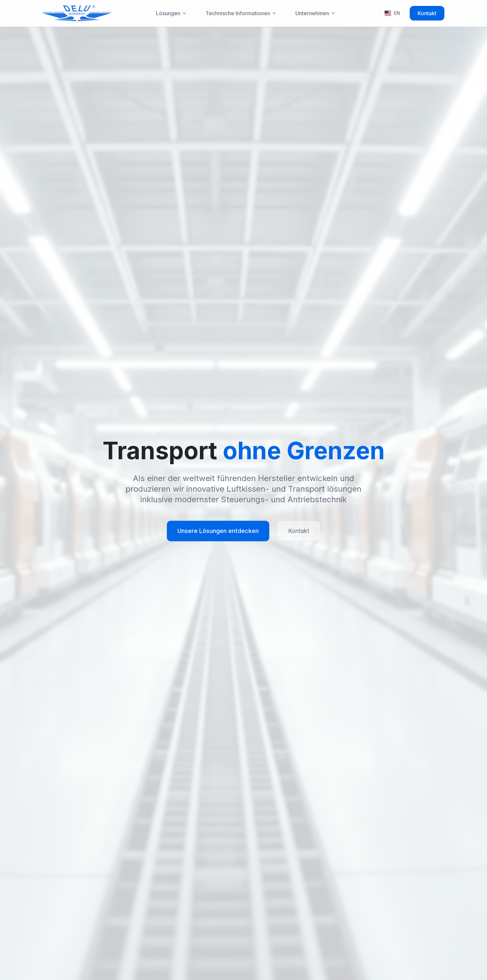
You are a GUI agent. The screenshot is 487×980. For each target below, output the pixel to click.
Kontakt (427, 13)
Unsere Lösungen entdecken (218, 531)
